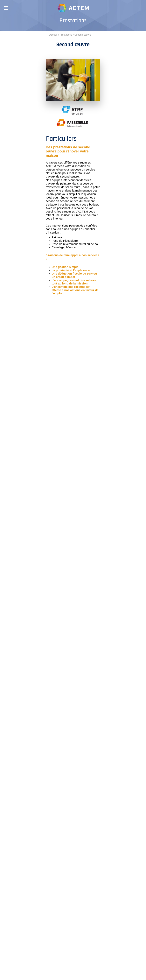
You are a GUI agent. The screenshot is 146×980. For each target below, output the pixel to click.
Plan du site (65, 974)
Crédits (59, 971)
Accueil (53, 35)
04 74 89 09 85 (82, 881)
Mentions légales (81, 971)
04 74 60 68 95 (82, 809)
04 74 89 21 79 (82, 857)
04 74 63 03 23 (57, 782)
